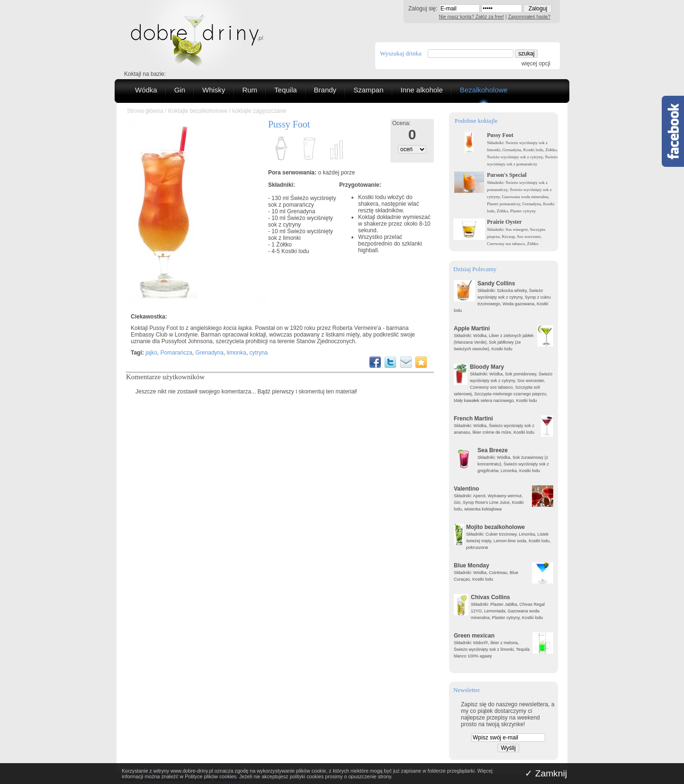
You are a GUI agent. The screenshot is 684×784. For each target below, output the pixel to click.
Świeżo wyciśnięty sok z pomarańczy (302, 201)
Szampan (368, 90)
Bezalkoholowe (484, 90)
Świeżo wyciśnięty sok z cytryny (301, 221)
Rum (250, 90)
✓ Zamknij (546, 773)
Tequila (286, 90)
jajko (151, 353)
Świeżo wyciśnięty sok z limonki (301, 235)
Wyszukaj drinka (401, 53)
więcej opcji (536, 64)
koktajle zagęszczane (259, 111)
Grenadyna (301, 211)
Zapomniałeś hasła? (530, 17)
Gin (180, 90)
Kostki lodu (295, 251)
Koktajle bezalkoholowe (198, 111)
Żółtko (284, 245)
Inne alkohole (422, 90)
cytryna (259, 353)
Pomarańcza (176, 353)
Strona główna (145, 111)
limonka (237, 353)
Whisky (214, 90)
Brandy (325, 90)
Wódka (146, 90)
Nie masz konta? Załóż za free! (472, 17)
